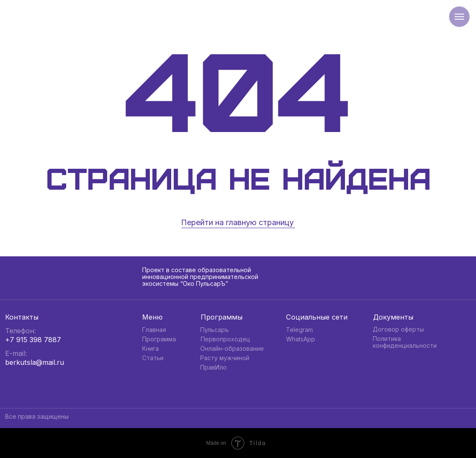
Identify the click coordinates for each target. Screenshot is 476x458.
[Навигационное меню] (459, 17)
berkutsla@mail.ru (35, 362)
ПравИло (213, 367)
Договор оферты (398, 329)
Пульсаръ (215, 330)
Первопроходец (225, 339)
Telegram (299, 330)
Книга (150, 349)
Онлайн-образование (232, 349)
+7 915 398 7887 (33, 340)
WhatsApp (301, 339)
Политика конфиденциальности (405, 342)
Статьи (153, 358)
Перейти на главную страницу (237, 222)
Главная (154, 330)
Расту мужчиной (225, 358)
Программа (159, 339)
